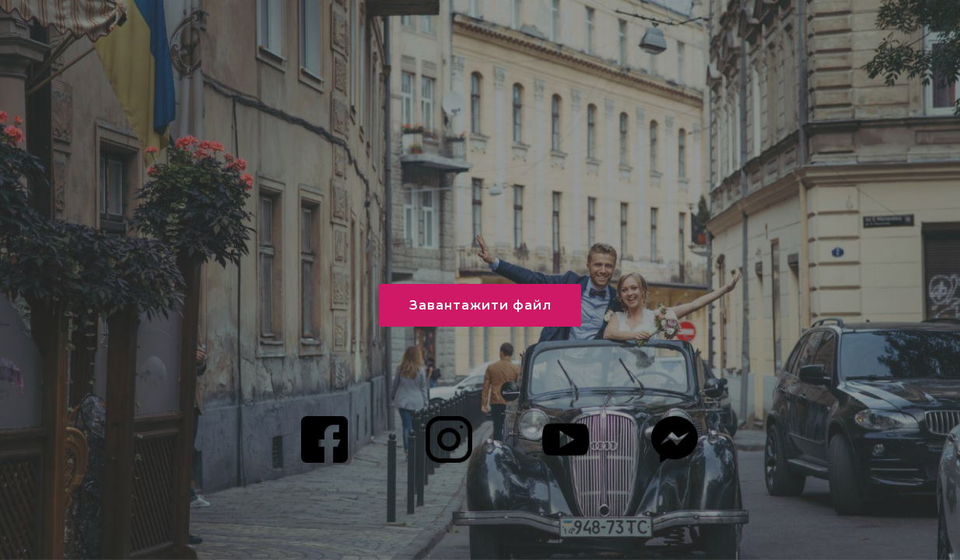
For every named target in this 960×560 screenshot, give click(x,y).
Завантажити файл (480, 305)
